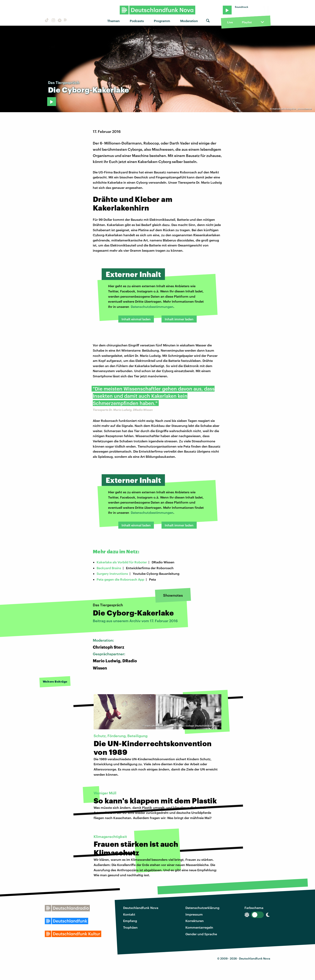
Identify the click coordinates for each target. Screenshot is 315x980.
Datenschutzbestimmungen (152, 307)
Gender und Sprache (201, 934)
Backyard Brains (109, 568)
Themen (114, 21)
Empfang (130, 921)
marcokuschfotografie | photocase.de (292, 109)
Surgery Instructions (112, 573)
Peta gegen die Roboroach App (120, 579)
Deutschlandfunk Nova (141, 908)
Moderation (189, 21)
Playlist (247, 22)
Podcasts (137, 21)
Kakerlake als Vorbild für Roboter (122, 562)
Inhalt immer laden (179, 319)
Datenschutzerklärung (202, 908)
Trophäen (130, 927)
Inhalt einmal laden (136, 319)
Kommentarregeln (199, 927)
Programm (162, 21)
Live (230, 22)
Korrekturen (195, 921)
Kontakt (129, 914)
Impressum (194, 914)
